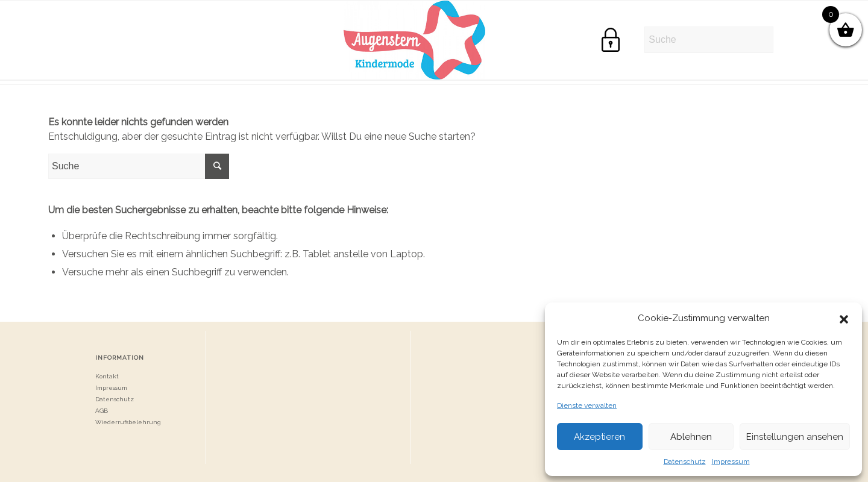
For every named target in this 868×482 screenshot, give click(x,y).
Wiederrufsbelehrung (128, 422)
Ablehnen (691, 437)
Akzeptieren (599, 437)
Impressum (731, 462)
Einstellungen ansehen (795, 437)
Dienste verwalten (587, 405)
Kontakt (107, 376)
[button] (844, 318)
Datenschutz (685, 462)
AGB (102, 411)
